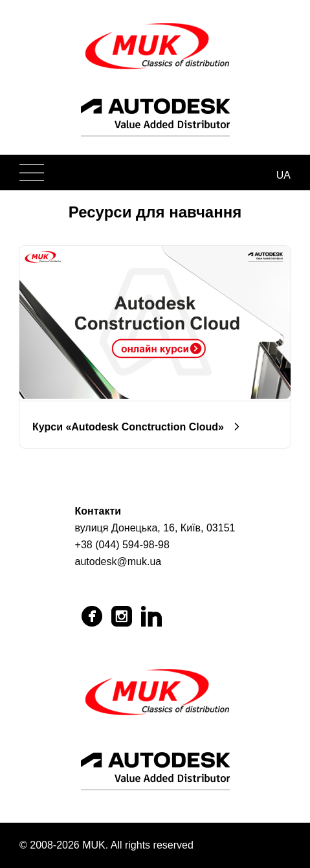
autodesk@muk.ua (118, 562)
